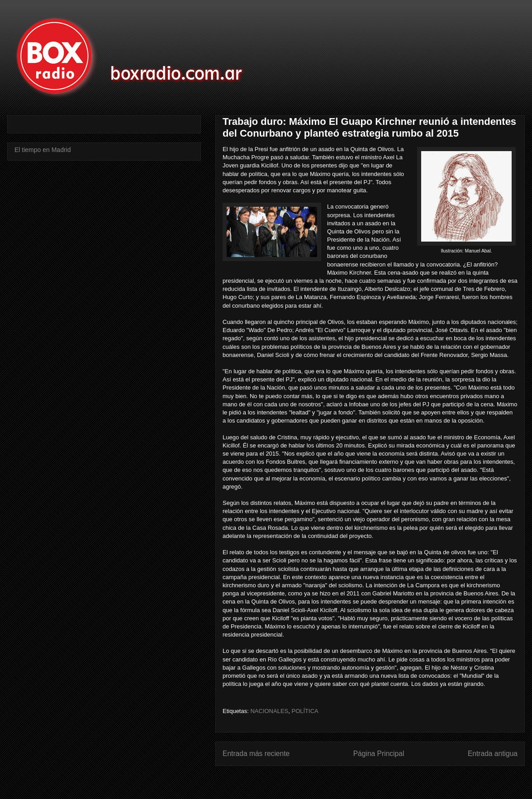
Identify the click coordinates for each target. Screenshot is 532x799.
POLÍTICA (305, 711)
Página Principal (379, 754)
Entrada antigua (493, 754)
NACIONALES (269, 711)
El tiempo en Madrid (43, 150)
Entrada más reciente (256, 754)
